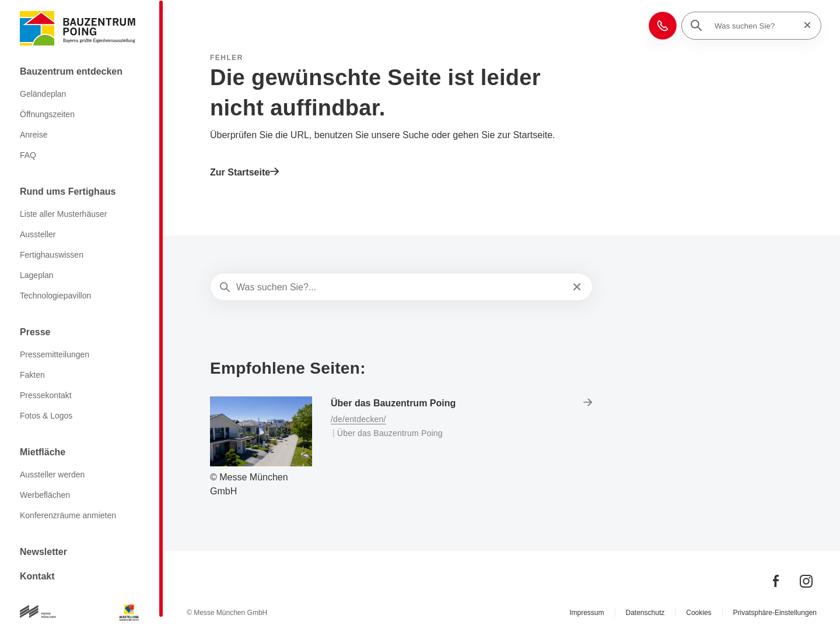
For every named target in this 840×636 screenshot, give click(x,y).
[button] (663, 26)
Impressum (587, 613)
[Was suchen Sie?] (755, 26)
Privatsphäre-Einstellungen (775, 613)
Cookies (699, 613)
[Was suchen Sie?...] (400, 287)
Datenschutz (645, 613)
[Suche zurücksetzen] (804, 25)
